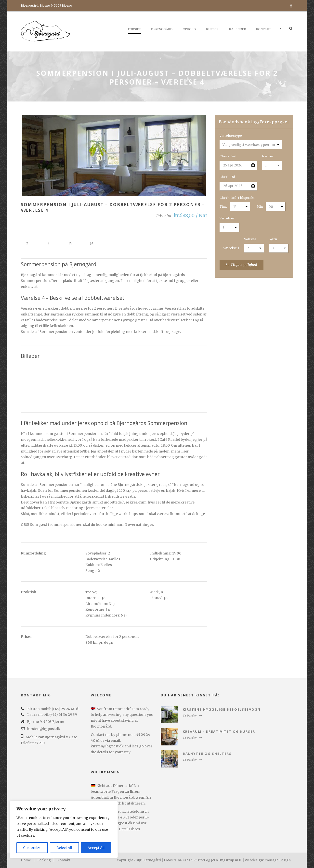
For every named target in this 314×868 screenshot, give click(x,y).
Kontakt (263, 29)
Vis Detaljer (192, 716)
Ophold (189, 29)
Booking (44, 860)
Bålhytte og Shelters (207, 754)
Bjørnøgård (162, 29)
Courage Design (278, 860)
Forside (135, 29)
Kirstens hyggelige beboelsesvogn (222, 709)
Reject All (64, 848)
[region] (64, 830)
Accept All (96, 848)
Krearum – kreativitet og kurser (219, 731)
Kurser (212, 29)
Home (26, 860)
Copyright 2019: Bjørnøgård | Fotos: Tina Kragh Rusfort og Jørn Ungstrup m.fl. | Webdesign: (190, 860)
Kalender (237, 29)
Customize (32, 848)
